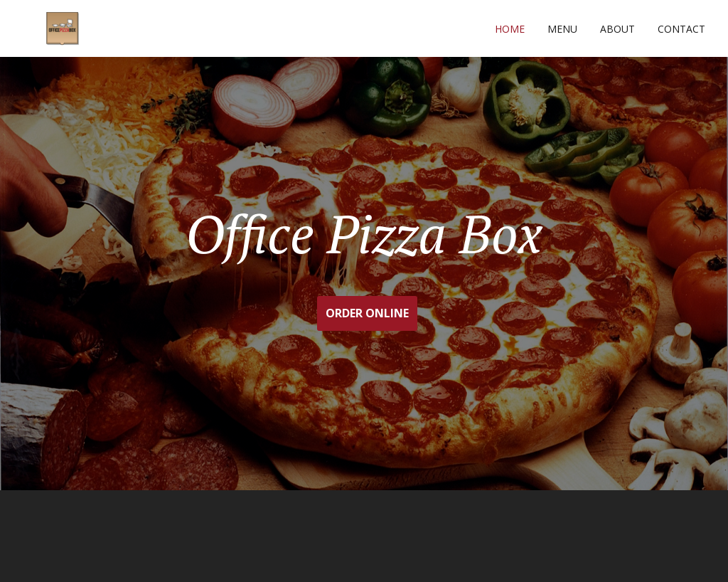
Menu (562, 29)
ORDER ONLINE (367, 313)
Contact (681, 29)
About (617, 29)
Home (510, 29)
